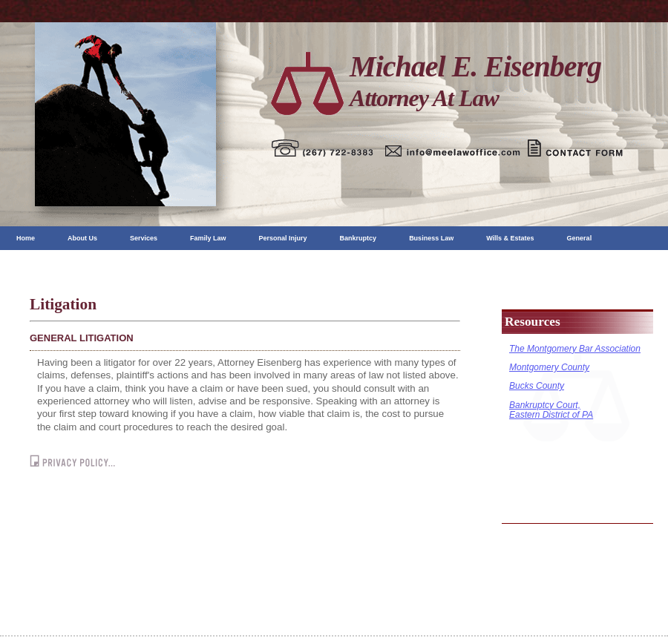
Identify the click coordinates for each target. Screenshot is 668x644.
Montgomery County (549, 367)
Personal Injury (283, 238)
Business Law (431, 238)
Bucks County (537, 386)
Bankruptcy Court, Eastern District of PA (551, 410)
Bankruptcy (358, 238)
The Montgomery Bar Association (575, 349)
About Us (82, 238)
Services (144, 238)
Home (26, 238)
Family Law (208, 238)
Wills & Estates (510, 238)
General (580, 238)
